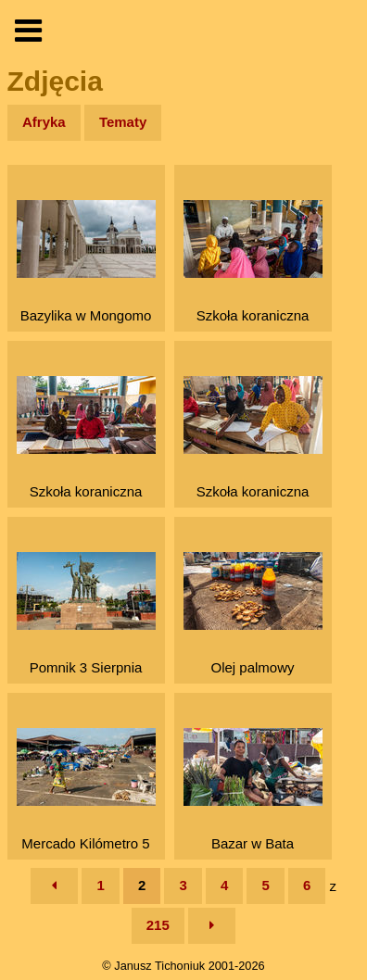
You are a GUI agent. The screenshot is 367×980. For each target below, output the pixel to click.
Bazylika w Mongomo (86, 262)
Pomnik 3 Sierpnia (86, 614)
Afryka (44, 122)
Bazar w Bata (253, 790)
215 (158, 925)
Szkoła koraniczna (253, 262)
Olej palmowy (253, 614)
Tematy (123, 122)
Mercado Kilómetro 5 (86, 790)
